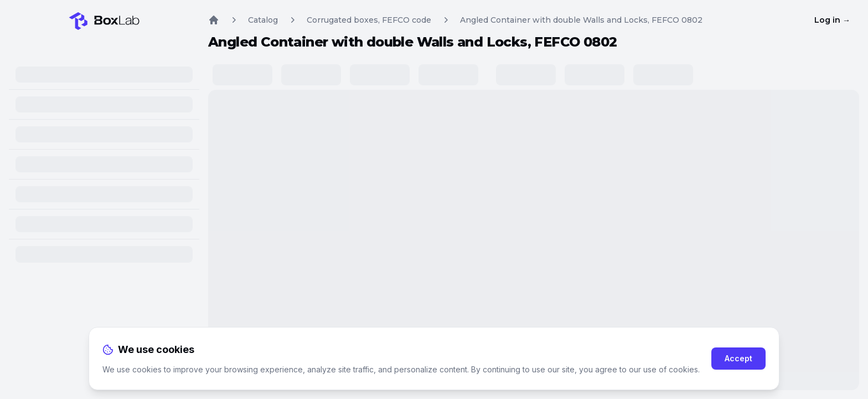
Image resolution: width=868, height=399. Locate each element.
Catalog (263, 20)
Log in (832, 20)
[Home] (104, 19)
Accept (738, 358)
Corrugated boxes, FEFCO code (369, 20)
